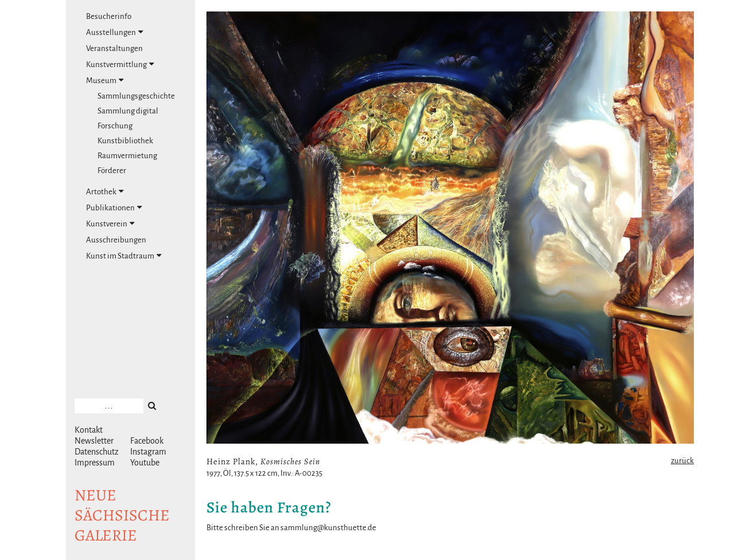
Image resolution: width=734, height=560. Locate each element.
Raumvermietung (127, 156)
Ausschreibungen (116, 240)
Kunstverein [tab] (110, 224)
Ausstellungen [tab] (115, 32)
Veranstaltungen (114, 48)
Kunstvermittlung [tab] (120, 64)
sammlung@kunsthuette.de (328, 528)
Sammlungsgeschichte (136, 96)
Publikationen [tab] (114, 207)
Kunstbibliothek (125, 141)
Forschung (115, 126)
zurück (682, 461)
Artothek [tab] (105, 191)
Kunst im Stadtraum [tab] (124, 256)
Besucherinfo (109, 16)
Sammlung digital (128, 111)
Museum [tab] (105, 80)
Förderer (112, 171)
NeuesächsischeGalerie (122, 515)
